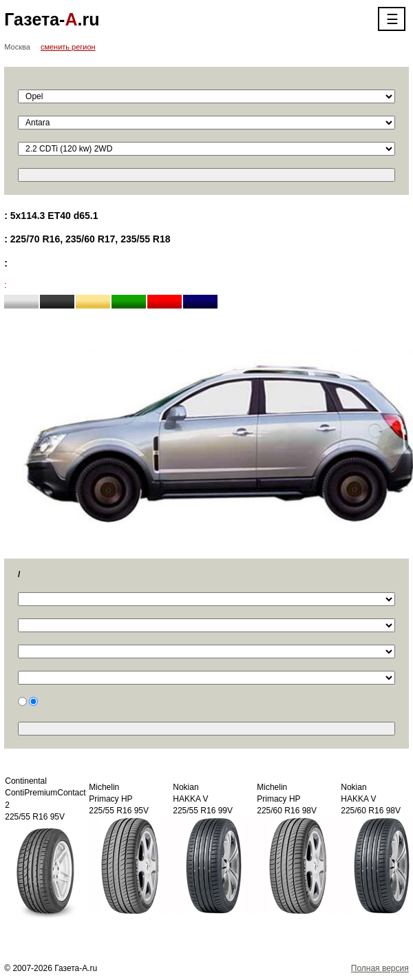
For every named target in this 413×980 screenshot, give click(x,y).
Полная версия (380, 968)
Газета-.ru (52, 19)
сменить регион (68, 47)
